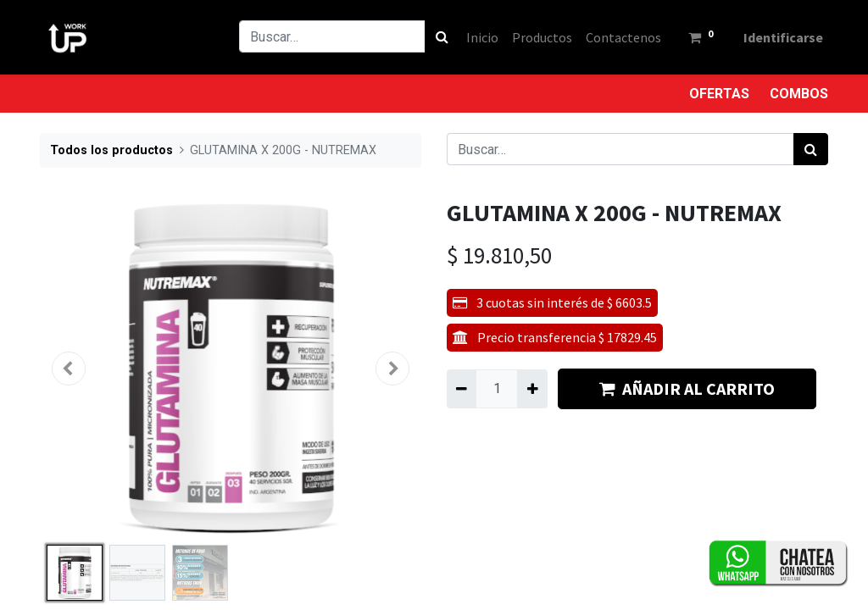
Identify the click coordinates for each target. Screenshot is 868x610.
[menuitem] (480, 37)
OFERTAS (719, 94)
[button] (69, 369)
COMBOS (799, 94)
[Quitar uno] (462, 389)
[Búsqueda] (440, 36)
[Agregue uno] (532, 389)
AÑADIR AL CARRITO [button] (687, 388)
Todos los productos (111, 150)
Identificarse (782, 37)
